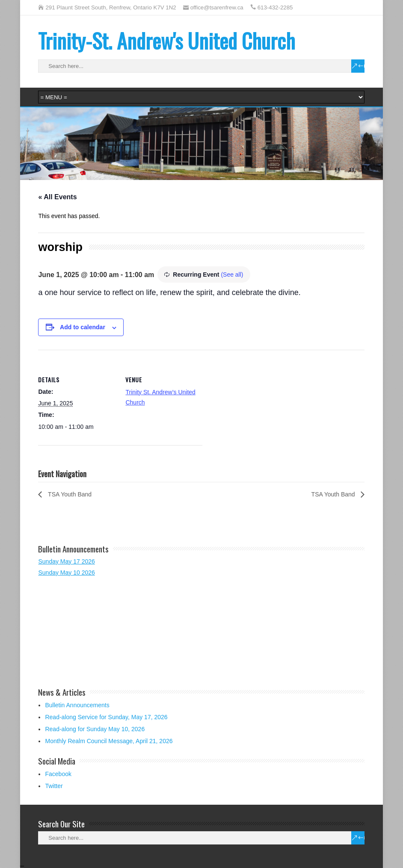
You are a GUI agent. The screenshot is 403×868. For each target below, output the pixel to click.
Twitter (54, 786)
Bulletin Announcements (77, 705)
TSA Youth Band (69, 494)
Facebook (58, 774)
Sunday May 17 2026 (66, 561)
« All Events (57, 197)
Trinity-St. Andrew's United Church (167, 40)
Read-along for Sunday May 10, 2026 (95, 729)
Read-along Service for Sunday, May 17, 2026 (106, 717)
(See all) (232, 275)
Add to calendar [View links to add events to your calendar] (83, 327)
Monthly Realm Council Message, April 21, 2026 (109, 741)
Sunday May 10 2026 (66, 573)
